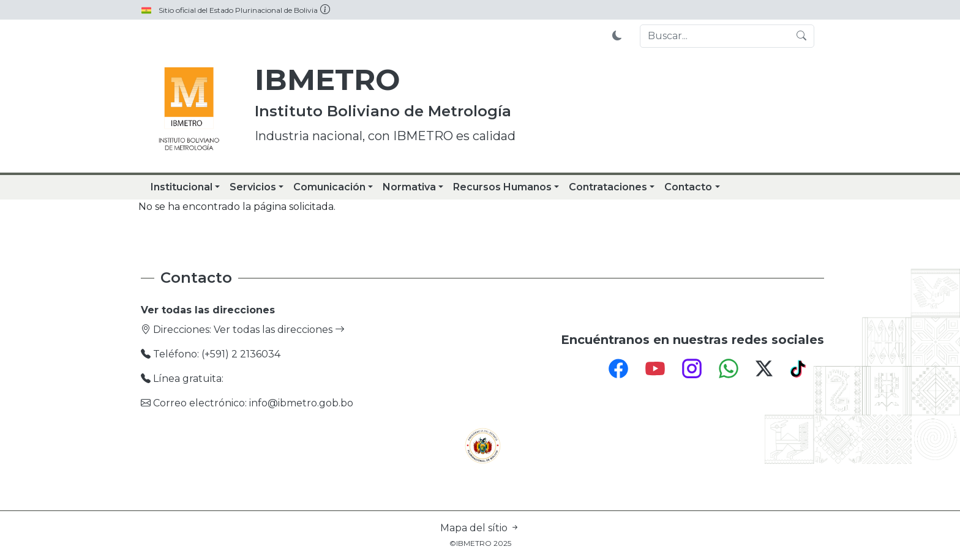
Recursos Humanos (502, 187)
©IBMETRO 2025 (480, 543)
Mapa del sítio (480, 528)
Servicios (253, 187)
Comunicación (329, 187)
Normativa (409, 187)
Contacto (688, 187)
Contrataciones (608, 187)
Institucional (182, 187)
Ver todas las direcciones (279, 330)
